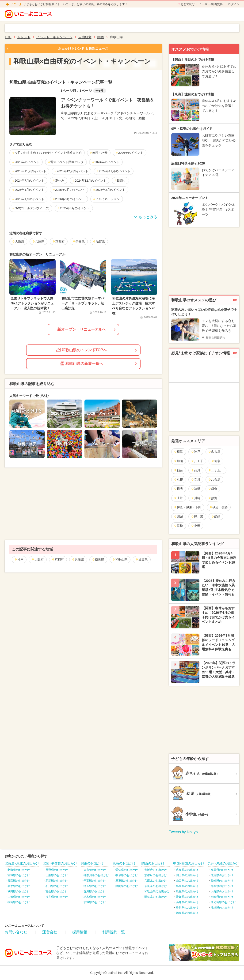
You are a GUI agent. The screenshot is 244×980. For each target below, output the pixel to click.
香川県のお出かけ (187, 908)
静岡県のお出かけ (127, 886)
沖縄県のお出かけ (222, 908)
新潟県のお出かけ (57, 881)
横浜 (178, 452)
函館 (216, 517)
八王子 (197, 461)
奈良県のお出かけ (156, 886)
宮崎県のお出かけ (222, 897)
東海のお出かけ (124, 863)
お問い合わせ (16, 932)
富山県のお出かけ (57, 891)
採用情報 (80, 932)
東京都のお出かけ (95, 870)
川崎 (196, 498)
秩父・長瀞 (218, 507)
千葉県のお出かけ (95, 881)
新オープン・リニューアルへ (82, 329)
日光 (178, 489)
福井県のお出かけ (57, 897)
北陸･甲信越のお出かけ (60, 863)
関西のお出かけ (153, 863)
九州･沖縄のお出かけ (223, 863)
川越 (178, 517)
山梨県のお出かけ (57, 875)
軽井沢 (197, 517)
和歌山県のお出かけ (157, 891)
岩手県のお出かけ (19, 886)
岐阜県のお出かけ (127, 875)
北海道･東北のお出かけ (22, 863)
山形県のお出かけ (19, 897)
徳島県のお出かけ (187, 913)
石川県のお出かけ (57, 886)
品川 (196, 470)
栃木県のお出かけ (95, 897)
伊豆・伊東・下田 (188, 507)
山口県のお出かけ (187, 881)
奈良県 (98, 559)
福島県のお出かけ (19, 902)
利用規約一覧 (114, 932)
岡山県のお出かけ (187, 875)
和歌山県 (120, 559)
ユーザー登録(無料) (211, 4)
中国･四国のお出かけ (189, 863)
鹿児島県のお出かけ (223, 902)
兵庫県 (78, 559)
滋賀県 (141, 559)
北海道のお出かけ (19, 870)
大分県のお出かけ (222, 891)
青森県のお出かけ (19, 881)
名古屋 (214, 452)
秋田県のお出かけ (19, 891)
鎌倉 (213, 489)
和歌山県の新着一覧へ (82, 363)
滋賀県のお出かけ (156, 897)
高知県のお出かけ (187, 902)
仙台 (178, 470)
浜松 (178, 526)
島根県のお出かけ (187, 891)
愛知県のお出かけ (127, 870)
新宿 (216, 461)
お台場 (214, 480)
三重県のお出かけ (127, 881)
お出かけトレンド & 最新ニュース (83, 49)
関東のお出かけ (92, 863)
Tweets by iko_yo (183, 832)
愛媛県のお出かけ (187, 897)
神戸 (19, 559)
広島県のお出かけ (187, 870)
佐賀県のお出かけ (222, 875)
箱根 (196, 489)
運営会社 (50, 932)
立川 (196, 480)
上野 (178, 498)
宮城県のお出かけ (19, 875)
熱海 (213, 498)
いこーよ (16, 4)
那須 (178, 461)
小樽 (196, 526)
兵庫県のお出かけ (156, 881)
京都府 (58, 559)
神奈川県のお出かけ (96, 875)
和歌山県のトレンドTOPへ (82, 350)
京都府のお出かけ (156, 875)
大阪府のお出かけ (156, 870)
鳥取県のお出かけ (187, 886)
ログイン (234, 4)
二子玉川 (216, 470)
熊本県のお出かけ (222, 886)
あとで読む (188, 4)
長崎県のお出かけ (222, 881)
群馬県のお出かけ (95, 891)
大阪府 (38, 559)
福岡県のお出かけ (222, 870)
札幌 (178, 480)
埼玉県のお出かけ (95, 886)
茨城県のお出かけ (95, 902)
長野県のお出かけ (57, 870)
